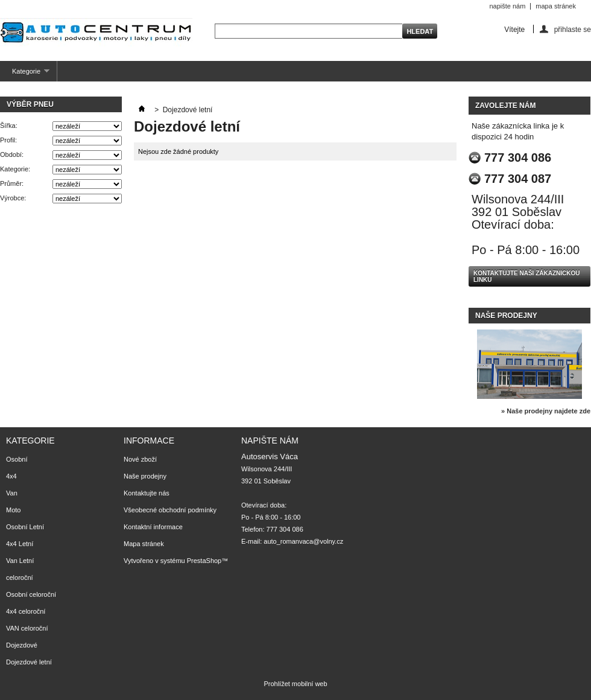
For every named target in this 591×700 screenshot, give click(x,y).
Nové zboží (140, 459)
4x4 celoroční (26, 611)
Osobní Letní (25, 527)
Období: (12, 154)
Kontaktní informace (153, 527)
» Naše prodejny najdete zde (546, 411)
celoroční (20, 577)
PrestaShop (204, 561)
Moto (13, 510)
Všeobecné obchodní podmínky (170, 510)
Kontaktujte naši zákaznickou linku (526, 276)
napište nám (507, 6)
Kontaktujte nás (147, 493)
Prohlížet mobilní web (295, 684)
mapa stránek (556, 6)
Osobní (17, 459)
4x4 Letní (20, 544)
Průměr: (12, 183)
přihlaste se (573, 29)
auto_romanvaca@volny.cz (303, 541)
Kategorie (25, 75)
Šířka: (9, 126)
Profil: (8, 140)
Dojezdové (22, 645)
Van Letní (20, 561)
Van (12, 493)
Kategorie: (15, 169)
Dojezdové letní (29, 662)
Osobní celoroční (31, 594)
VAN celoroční (27, 628)
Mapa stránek (144, 544)
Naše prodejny (506, 316)
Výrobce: (13, 198)
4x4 (11, 476)
